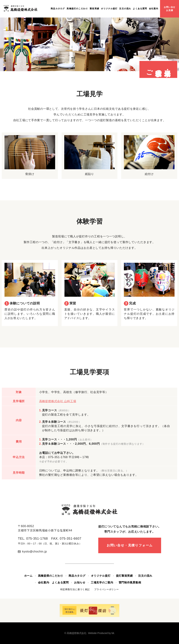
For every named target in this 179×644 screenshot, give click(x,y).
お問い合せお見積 (170, 9)
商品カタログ (58, 9)
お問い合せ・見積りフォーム (130, 545)
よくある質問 (140, 9)
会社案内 (154, 9)
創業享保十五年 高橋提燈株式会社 (21, 8)
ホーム (28, 576)
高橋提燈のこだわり (51, 576)
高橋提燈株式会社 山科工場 (58, 401)
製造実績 (94, 9)
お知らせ (80, 582)
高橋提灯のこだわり (77, 9)
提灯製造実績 (124, 576)
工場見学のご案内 (102, 582)
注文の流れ (125, 9)
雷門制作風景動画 (130, 582)
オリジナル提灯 (109, 9)
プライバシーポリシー (106, 589)
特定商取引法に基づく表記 (75, 589)
